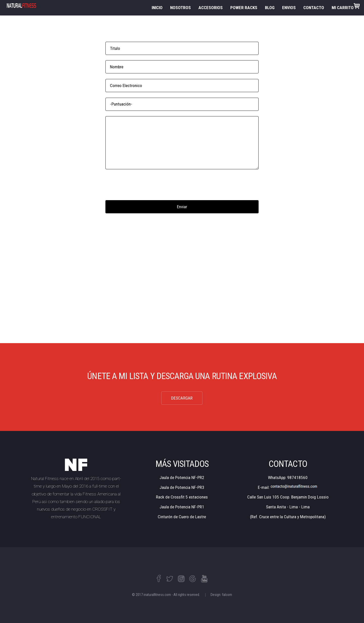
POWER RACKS (244, 8)
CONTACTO (314, 8)
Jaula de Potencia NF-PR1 (182, 507)
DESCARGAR (182, 398)
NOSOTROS (180, 8)
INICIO (157, 8)
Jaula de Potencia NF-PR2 (182, 477)
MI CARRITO (346, 7)
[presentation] (144, 185)
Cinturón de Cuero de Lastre (182, 517)
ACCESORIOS (211, 8)
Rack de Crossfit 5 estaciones (182, 497)
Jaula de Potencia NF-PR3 (182, 487)
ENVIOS (289, 8)
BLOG (270, 8)
